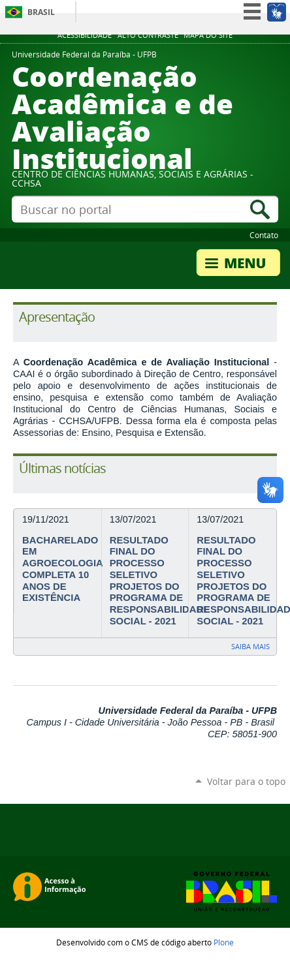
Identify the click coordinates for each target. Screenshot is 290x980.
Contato (264, 235)
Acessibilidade (85, 35)
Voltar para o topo (246, 781)
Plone (224, 942)
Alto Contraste (148, 35)
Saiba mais (250, 646)
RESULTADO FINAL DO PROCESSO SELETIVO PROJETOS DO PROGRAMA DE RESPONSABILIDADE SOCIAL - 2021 (160, 581)
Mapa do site (208, 35)
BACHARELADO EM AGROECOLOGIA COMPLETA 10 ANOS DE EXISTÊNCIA (62, 569)
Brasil (41, 12)
